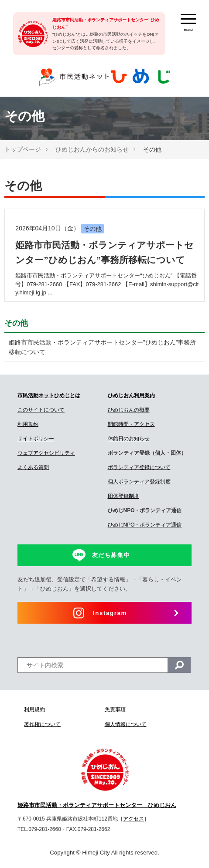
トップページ (23, 149)
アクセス (134, 819)
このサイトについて (41, 410)
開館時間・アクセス (131, 424)
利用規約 (28, 424)
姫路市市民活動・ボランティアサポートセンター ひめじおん (97, 805)
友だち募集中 (111, 555)
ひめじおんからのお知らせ (92, 149)
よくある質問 (33, 467)
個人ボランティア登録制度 (139, 482)
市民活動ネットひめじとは (49, 395)
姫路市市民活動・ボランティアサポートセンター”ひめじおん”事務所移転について (102, 347)
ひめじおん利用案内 (131, 395)
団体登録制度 (123, 496)
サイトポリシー (36, 439)
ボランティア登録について (139, 467)
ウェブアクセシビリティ (46, 453)
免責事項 (115, 709)
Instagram (110, 613)
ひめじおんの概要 (129, 410)
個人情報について (126, 724)
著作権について (42, 724)
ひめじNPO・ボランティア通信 (145, 525)
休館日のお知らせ (129, 439)
